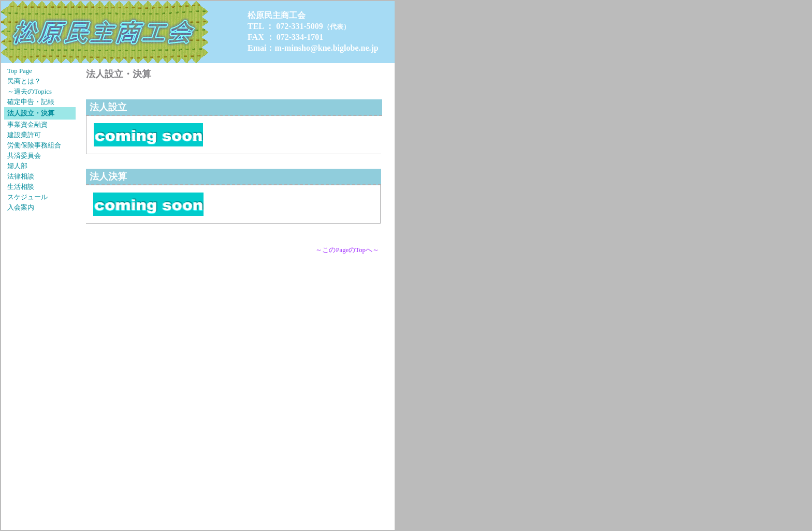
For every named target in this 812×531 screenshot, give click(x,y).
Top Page (20, 71)
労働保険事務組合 (34, 145)
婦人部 (17, 166)
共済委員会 (24, 156)
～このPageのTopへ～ (347, 250)
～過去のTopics (30, 92)
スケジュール (27, 197)
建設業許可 (24, 135)
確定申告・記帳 (31, 102)
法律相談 (21, 176)
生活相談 (21, 187)
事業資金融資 (27, 125)
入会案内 (21, 208)
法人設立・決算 (31, 113)
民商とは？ (24, 81)
